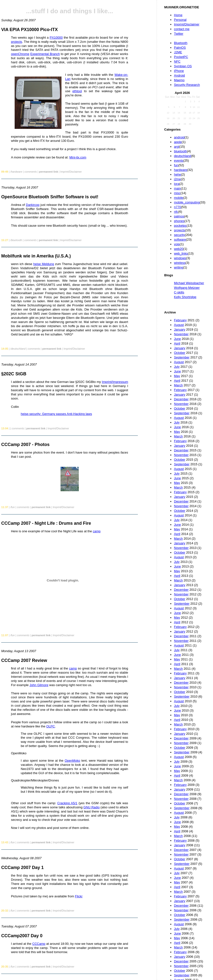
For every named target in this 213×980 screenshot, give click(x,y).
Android (179, 75)
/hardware (16, 172)
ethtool (77, 91)
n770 (177, 207)
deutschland (183, 156)
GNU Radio (92, 807)
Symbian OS (183, 66)
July (177, 367)
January (180, 329)
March (178, 385)
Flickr (79, 896)
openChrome (20, 54)
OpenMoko (72, 761)
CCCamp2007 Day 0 (22, 936)
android (179, 137)
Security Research (187, 85)
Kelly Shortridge (185, 297)
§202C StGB (14, 374)
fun (176, 165)
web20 (179, 249)
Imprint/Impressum (115, 382)
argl (177, 147)
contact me (182, 29)
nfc (176, 212)
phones (179, 221)
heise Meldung (44, 264)
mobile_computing (187, 202)
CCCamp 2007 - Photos (25, 445)
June (177, 339)
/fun (12, 507)
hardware (181, 170)
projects (180, 230)
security (179, 235)
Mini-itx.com (78, 157)
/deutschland (18, 349)
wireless (180, 263)
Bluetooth (181, 43)
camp (97, 531)
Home (178, 15)
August (179, 325)
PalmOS (180, 48)
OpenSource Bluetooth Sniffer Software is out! (50, 197)
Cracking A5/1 (67, 803)
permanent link (49, 172)
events (179, 161)
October (180, 353)
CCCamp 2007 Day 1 (22, 868)
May (177, 376)
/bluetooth (16, 240)
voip (177, 244)
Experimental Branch (45, 54)
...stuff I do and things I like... (70, 11)
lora (177, 184)
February (180, 320)
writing (179, 267)
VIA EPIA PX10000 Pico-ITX (30, 30)
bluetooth (181, 151)
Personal (180, 20)
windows (180, 258)
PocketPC (181, 57)
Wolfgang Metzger (187, 288)
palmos (179, 216)
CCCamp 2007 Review (24, 660)
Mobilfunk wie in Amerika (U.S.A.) (36, 256)
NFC (177, 61)
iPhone (179, 71)
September (182, 357)
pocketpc (180, 226)
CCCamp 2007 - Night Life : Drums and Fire (46, 523)
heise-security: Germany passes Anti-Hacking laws (56, 414)
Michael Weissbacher (189, 283)
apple (178, 142)
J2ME (178, 52)
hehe (177, 174)
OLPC (51, 726)
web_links (181, 253)
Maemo (179, 80)
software (180, 239)
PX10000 (56, 38)
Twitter (179, 34)
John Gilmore (39, 685)
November (181, 334)
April (177, 343)
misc (177, 193)
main (177, 188)
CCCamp (39, 944)
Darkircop (33, 205)
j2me (177, 179)
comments (31, 172)
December (181, 399)
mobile (179, 198)
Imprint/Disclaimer (187, 24)
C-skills (179, 292)
